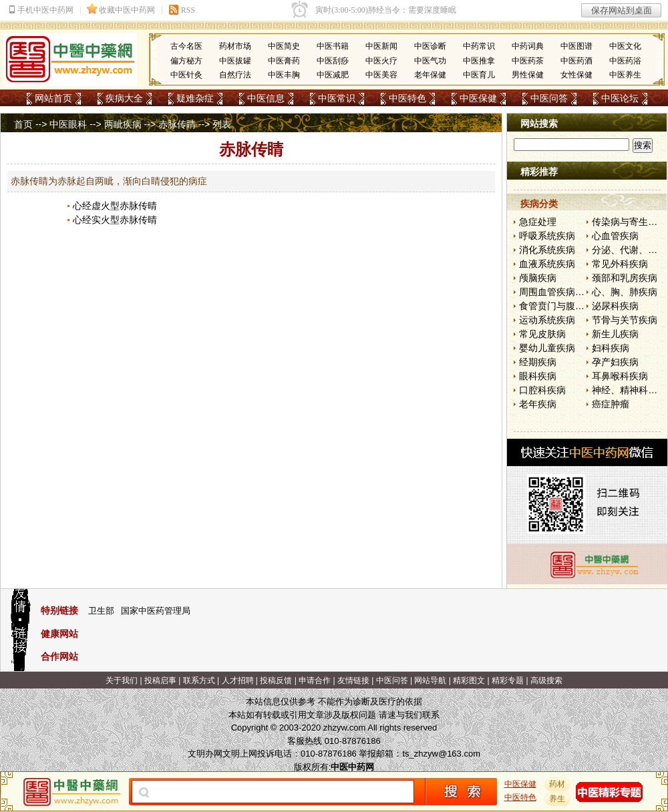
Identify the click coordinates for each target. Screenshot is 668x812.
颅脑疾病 (538, 278)
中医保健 (478, 98)
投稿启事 (160, 680)
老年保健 (430, 75)
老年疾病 (538, 404)
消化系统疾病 (547, 250)
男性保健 (528, 75)
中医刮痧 (333, 61)
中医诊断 (430, 46)
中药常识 (479, 46)
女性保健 (576, 75)
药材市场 (235, 46)
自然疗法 (235, 75)
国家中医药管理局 (156, 611)
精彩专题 (508, 680)
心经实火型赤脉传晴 (115, 220)
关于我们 (122, 680)
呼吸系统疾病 (547, 236)
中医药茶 (528, 61)
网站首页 (53, 98)
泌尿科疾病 (615, 306)
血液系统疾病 (547, 264)
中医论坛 (620, 98)
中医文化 (625, 46)
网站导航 (430, 680)
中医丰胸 (284, 75)
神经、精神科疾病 (629, 390)
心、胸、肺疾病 (625, 292)
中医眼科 (68, 124)
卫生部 (101, 611)
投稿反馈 (276, 680)
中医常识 (337, 98)
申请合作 (315, 680)
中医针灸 (186, 75)
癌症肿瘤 (611, 404)
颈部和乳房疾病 (625, 278)
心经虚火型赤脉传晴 (115, 206)
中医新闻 (381, 46)
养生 (558, 799)
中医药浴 (625, 61)
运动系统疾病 (547, 320)
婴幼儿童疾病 (547, 348)
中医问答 (549, 98)
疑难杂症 (195, 98)
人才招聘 (238, 680)
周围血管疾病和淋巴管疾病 (575, 292)
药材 (558, 784)
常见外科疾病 (620, 264)
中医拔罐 (235, 61)
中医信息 (266, 98)
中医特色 (407, 98)
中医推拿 (479, 61)
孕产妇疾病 (615, 362)
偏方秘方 (186, 61)
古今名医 (186, 46)
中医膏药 (284, 61)
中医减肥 (333, 75)
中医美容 (381, 75)
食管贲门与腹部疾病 (561, 306)
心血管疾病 (615, 236)
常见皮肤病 (542, 334)
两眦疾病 (123, 124)
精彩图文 (469, 680)
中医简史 (284, 46)
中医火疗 (381, 61)
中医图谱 (576, 46)
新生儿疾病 (615, 334)
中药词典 (528, 46)
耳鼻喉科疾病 (620, 376)
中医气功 (430, 61)
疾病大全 (124, 98)
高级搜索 (546, 680)
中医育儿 (479, 75)
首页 (23, 124)
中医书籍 (333, 46)
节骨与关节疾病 (625, 320)
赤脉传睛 (177, 124)
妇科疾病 (611, 348)
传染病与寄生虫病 (629, 222)
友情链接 (353, 680)
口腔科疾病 (542, 390)
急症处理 (538, 222)
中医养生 (625, 75)
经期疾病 (538, 362)
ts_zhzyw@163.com (441, 754)
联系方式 (199, 680)
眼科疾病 (538, 376)
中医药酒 (576, 61)
